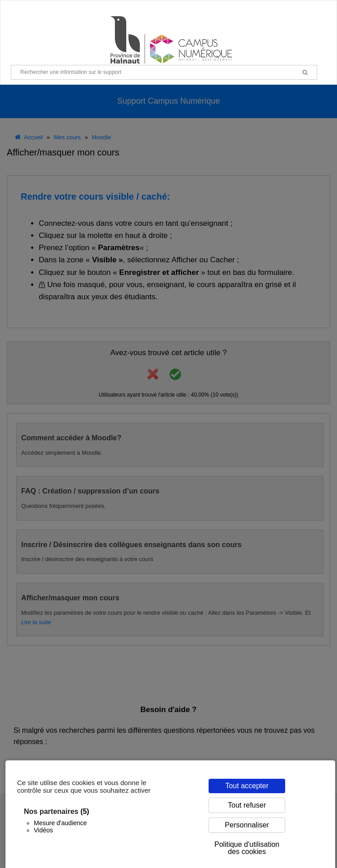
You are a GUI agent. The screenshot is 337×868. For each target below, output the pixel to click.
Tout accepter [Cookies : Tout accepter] (247, 786)
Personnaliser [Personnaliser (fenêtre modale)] (247, 825)
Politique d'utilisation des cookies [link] (247, 848)
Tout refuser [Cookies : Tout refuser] (247, 805)
